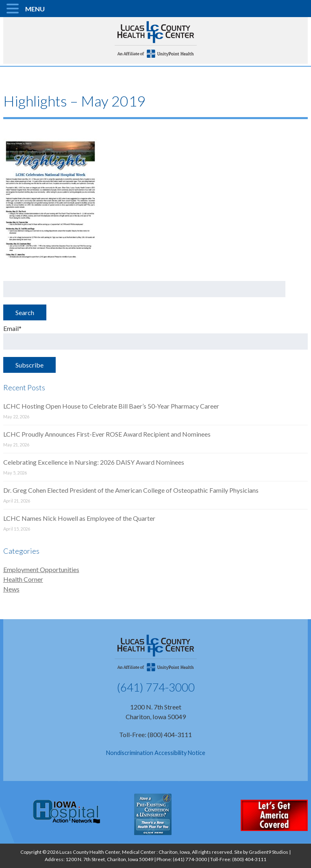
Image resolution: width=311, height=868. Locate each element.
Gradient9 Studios (269, 852)
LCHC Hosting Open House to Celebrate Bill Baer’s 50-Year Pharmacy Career (111, 406)
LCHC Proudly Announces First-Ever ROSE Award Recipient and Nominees (107, 434)
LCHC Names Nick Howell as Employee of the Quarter (79, 518)
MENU (35, 9)
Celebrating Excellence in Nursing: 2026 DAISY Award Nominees (94, 462)
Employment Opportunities (41, 569)
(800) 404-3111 (249, 859)
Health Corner (23, 579)
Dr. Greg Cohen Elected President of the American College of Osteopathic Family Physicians (131, 490)
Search (25, 312)
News (11, 589)
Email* (156, 337)
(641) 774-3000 (156, 687)
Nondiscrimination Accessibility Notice (156, 753)
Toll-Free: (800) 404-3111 (155, 734)
